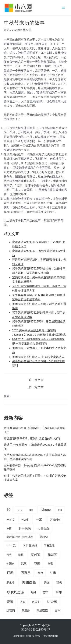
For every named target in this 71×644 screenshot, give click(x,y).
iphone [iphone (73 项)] (46, 510)
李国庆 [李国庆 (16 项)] (10, 564)
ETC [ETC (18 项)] (20, 510)
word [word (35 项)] (25, 520)
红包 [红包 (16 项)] (40, 573)
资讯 (7, 30)
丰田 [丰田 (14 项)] (9, 529)
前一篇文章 (36, 380)
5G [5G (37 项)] (9, 510)
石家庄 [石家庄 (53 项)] (26, 573)
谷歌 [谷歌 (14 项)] (23, 602)
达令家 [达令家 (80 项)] (52, 602)
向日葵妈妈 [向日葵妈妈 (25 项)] (30, 545)
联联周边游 (33, 636)
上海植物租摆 (49, 636)
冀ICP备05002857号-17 (36, 630)
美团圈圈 (19, 636)
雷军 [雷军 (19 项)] (58, 611)
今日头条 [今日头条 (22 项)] (43, 529)
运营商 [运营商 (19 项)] (11, 611)
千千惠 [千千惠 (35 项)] (11, 545)
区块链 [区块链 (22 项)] (44, 537)
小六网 (47, 625)
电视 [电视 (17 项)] (50, 564)
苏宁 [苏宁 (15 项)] (46, 592)
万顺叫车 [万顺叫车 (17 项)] (55, 520)
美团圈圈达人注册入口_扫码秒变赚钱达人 (38, 357)
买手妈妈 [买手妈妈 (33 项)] (25, 528)
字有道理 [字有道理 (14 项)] (49, 545)
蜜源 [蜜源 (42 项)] (10, 602)
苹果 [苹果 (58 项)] (59, 592)
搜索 (7, 396)
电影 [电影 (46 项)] (37, 563)
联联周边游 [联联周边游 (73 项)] (16, 592)
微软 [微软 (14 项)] (21, 555)
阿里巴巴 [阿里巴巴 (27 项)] (42, 611)
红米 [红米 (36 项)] (53, 573)
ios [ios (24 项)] (31, 510)
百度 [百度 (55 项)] (10, 573)
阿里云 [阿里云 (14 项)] (26, 611)
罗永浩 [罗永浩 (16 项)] (10, 582)
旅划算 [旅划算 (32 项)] (52, 555)
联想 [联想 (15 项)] (59, 582)
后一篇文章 (36, 387)
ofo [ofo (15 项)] (60, 510)
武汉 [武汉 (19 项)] (24, 564)
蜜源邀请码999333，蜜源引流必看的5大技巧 (32, 438)
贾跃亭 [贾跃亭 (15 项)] (36, 602)
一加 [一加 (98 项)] (39, 519)
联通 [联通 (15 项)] (34, 592)
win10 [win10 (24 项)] (10, 520)
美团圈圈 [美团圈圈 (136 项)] (29, 582)
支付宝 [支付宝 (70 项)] (35, 554)
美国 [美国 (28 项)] (47, 582)
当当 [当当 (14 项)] (9, 555)
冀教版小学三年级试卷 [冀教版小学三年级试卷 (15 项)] (20, 537)
